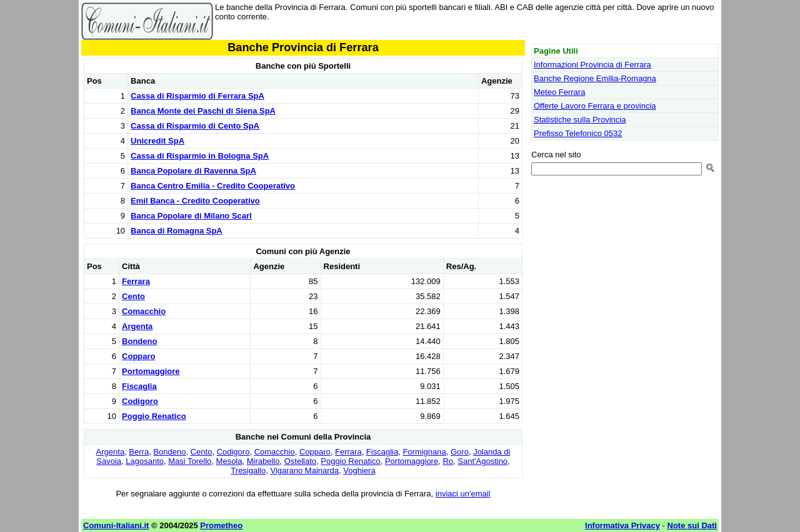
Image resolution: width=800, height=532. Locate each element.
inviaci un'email (463, 494)
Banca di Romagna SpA (177, 231)
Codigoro (140, 401)
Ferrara (136, 281)
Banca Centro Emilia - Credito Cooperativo (213, 186)
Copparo (138, 356)
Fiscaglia (139, 386)
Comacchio (144, 311)
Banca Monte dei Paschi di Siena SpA (203, 111)
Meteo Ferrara (559, 92)
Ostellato (300, 461)
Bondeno (139, 341)
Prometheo (221, 525)
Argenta (137, 326)
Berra (139, 452)
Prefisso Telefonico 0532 (578, 133)
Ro (448, 461)
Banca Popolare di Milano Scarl (191, 216)
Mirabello (263, 461)
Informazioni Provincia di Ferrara (592, 65)
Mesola (229, 461)
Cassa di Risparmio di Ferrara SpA (197, 96)
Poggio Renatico (154, 416)
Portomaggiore (151, 371)
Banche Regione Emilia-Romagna (595, 78)
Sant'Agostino (482, 461)
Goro (460, 452)
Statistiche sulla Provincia (580, 120)
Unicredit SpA (157, 141)
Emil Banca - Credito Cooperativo (195, 201)
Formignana (424, 452)
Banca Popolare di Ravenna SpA (193, 171)
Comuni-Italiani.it (116, 525)
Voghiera (359, 470)
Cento (133, 296)
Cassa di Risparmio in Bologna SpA (200, 156)
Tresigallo (248, 470)
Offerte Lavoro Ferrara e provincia (595, 106)
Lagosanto (145, 461)
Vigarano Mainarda (304, 470)
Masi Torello (190, 461)
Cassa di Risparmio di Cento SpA (195, 126)
